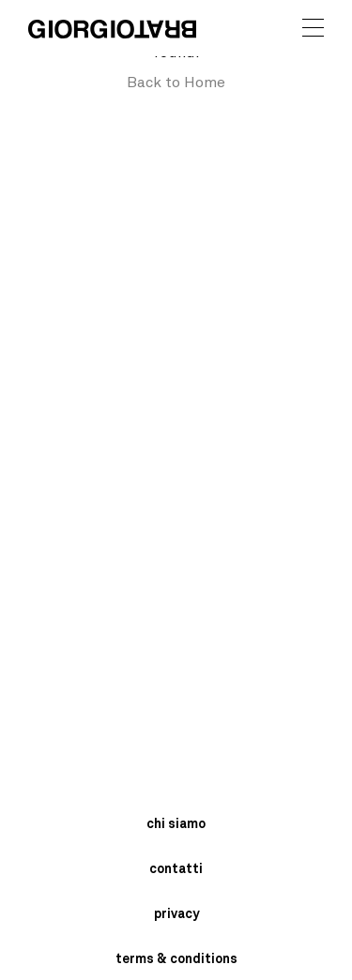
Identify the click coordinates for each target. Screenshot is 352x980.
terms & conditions (176, 959)
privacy (176, 914)
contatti (176, 869)
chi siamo (176, 824)
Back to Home (176, 83)
